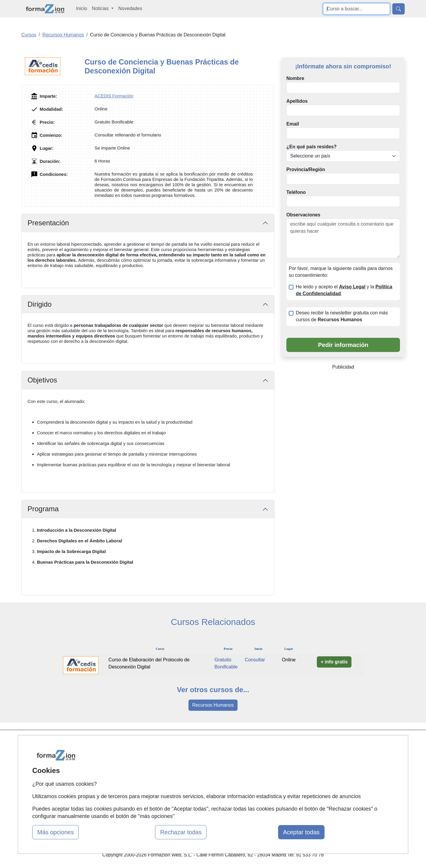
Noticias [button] (101, 8)
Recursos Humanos (213, 705)
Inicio (82, 8)
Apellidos (297, 101)
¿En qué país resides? (312, 147)
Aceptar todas (301, 832)
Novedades (130, 8)
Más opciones (55, 832)
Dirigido (39, 304)
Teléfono (296, 192)
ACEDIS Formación (114, 96)
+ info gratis (334, 662)
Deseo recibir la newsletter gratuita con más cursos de (342, 316)
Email (293, 124)
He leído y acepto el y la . (344, 290)
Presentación (48, 223)
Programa (43, 509)
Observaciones (303, 215)
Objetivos (42, 380)
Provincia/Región (306, 169)
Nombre (295, 78)
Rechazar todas (181, 832)
